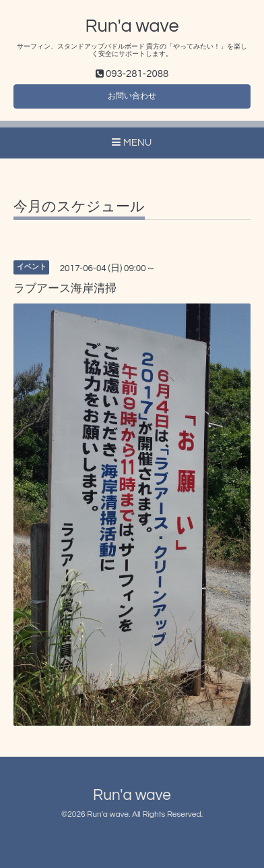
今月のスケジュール (79, 207)
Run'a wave (132, 26)
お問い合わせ (132, 96)
